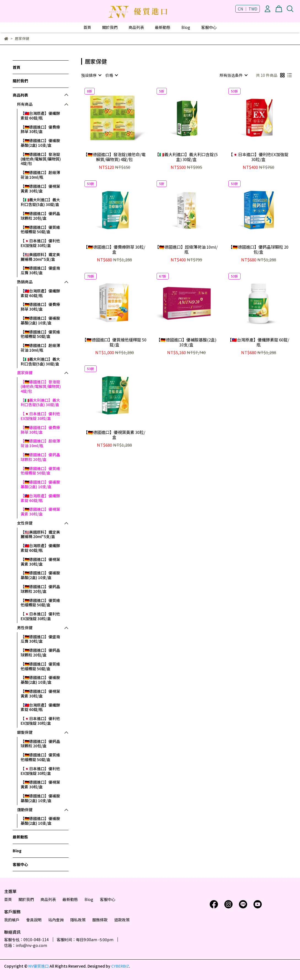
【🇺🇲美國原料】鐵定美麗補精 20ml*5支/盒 (40, 257)
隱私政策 (78, 920)
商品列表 (136, 27)
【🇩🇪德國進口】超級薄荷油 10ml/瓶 (40, 175)
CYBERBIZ (120, 966)
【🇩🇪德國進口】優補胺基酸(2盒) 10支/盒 (40, 143)
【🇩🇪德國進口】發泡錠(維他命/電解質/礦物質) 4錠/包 (41, 159)
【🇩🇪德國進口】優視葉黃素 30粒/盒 (40, 188)
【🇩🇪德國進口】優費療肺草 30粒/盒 (40, 129)
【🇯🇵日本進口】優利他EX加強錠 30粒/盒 (40, 243)
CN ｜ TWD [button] (248, 9)
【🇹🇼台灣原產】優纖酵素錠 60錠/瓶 (40, 116)
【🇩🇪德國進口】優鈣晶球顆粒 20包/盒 (40, 216)
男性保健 (25, 628)
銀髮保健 (25, 732)
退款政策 (122, 920)
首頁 (87, 27)
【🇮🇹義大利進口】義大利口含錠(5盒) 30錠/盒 (40, 202)
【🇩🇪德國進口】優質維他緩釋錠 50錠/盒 (40, 230)
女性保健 (25, 523)
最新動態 (163, 27)
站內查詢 (56, 920)
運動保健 (25, 810)
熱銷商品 (25, 282)
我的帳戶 (12, 920)
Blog (186, 27)
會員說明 (34, 920)
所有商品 (25, 104)
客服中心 (209, 27)
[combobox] (91, 75)
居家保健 (25, 373)
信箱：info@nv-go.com (26, 945)
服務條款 (100, 920)
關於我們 (110, 27)
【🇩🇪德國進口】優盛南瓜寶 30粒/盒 (40, 270)
